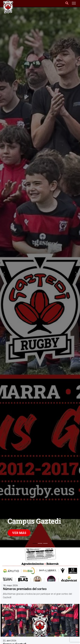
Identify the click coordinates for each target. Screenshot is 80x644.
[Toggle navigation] (74, 3)
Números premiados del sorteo (25, 589)
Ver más (19, 533)
